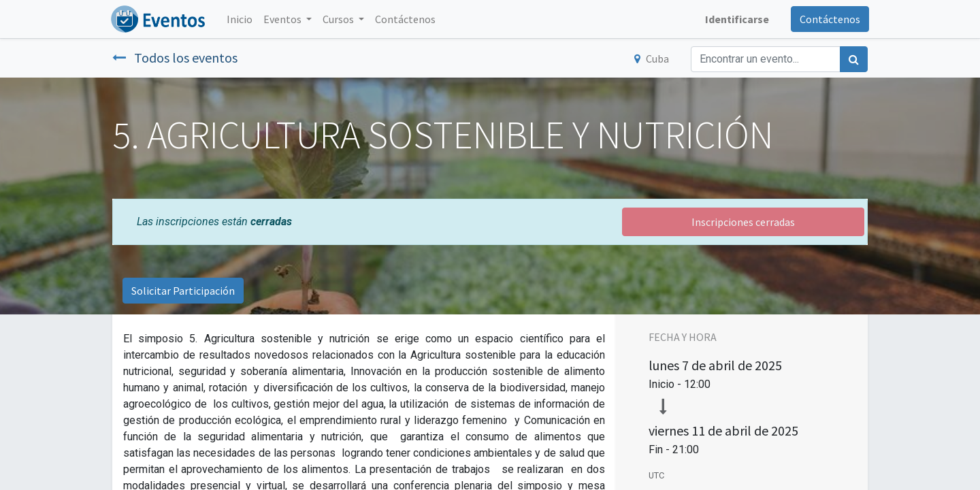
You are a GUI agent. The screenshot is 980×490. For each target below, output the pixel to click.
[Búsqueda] (854, 59)
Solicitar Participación (183, 291)
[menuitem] (241, 19)
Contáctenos (829, 19)
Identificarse (736, 19)
